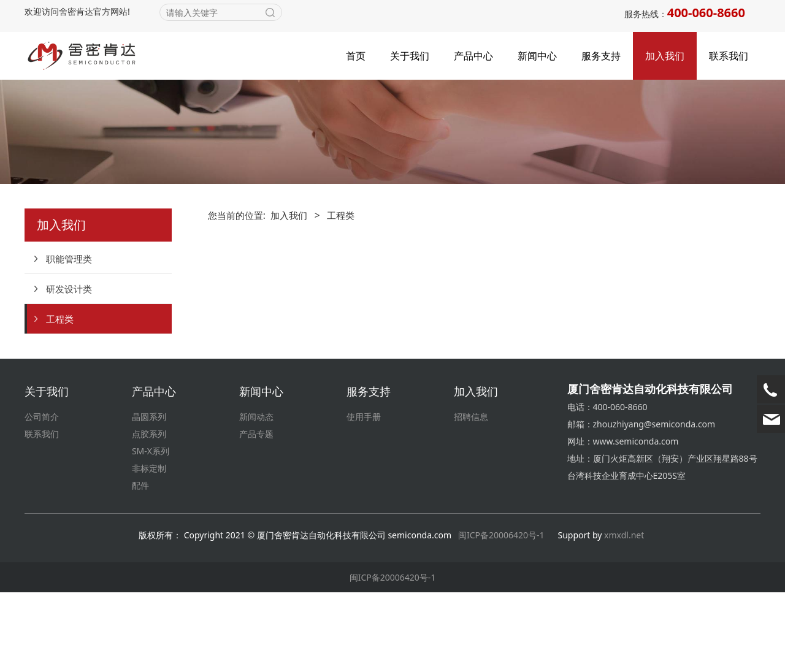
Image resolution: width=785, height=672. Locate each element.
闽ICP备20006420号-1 (501, 615)
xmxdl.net (625, 615)
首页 (356, 56)
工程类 (60, 399)
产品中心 (473, 56)
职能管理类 (69, 338)
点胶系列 (149, 514)
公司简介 (42, 496)
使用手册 (364, 496)
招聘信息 (471, 496)
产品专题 (256, 514)
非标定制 (149, 548)
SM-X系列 (151, 531)
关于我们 (410, 56)
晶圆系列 (149, 496)
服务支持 (601, 56)
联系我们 (729, 56)
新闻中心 (537, 56)
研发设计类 (69, 368)
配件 (140, 565)
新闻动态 (256, 496)
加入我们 (665, 56)
